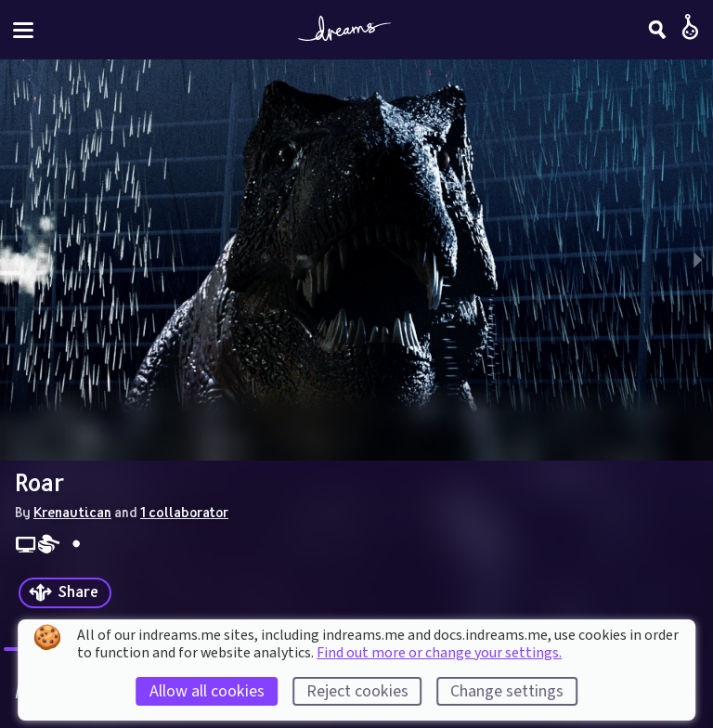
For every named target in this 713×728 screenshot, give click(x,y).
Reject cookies (357, 691)
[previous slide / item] (15, 260)
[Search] (657, 30)
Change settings (507, 691)
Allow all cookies (207, 691)
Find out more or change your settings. (439, 653)
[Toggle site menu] (23, 30)
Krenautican (72, 512)
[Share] (65, 593)
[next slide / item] (698, 260)
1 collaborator (184, 512)
